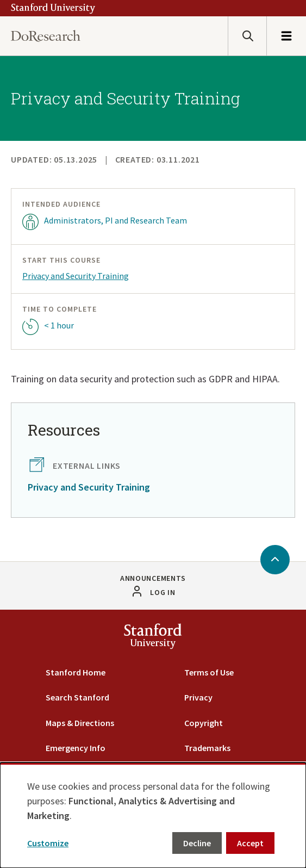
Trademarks (207, 748)
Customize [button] (48, 843)
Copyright (204, 723)
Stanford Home (76, 672)
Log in (163, 592)
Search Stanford (77, 697)
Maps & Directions (80, 723)
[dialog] (153, 815)
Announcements (153, 578)
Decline (197, 843)
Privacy (198, 697)
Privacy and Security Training (76, 276)
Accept (250, 843)
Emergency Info (76, 748)
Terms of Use (209, 672)
